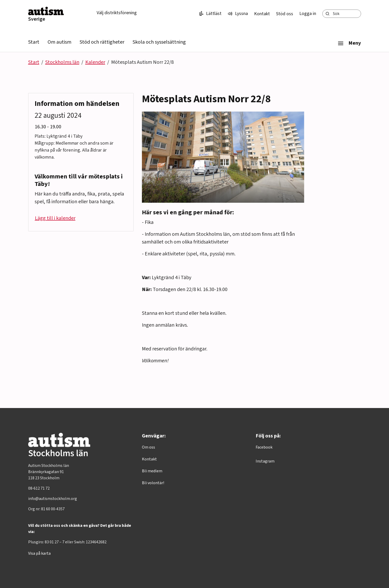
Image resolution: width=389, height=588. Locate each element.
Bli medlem (152, 471)
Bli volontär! (153, 483)
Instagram (265, 461)
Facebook (264, 447)
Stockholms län (62, 62)
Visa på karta (39, 553)
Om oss (148, 447)
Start (34, 42)
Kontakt (262, 14)
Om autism (59, 42)
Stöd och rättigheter (102, 42)
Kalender (95, 62)
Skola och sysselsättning (159, 42)
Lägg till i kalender (55, 218)
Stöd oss (285, 14)
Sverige (37, 19)
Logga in (308, 14)
